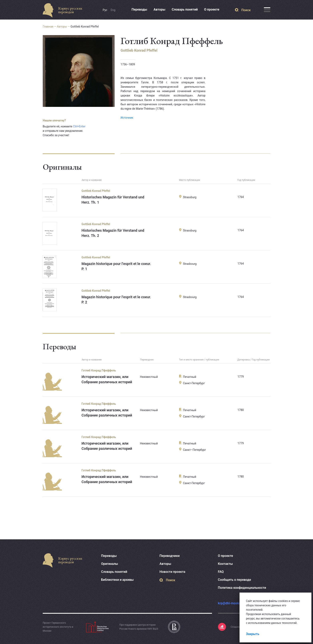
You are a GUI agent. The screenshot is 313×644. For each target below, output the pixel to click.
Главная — (50, 27)
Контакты (225, 564)
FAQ (221, 572)
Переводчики (170, 556)
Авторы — (64, 27)
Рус (105, 10)
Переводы (139, 9)
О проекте (212, 9)
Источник (127, 118)
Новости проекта (172, 572)
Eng (113, 10)
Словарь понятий (185, 9)
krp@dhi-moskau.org (233, 603)
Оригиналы (110, 564)
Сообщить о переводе (235, 580)
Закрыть (253, 634)
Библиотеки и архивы (117, 580)
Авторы (159, 9)
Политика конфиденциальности (242, 588)
